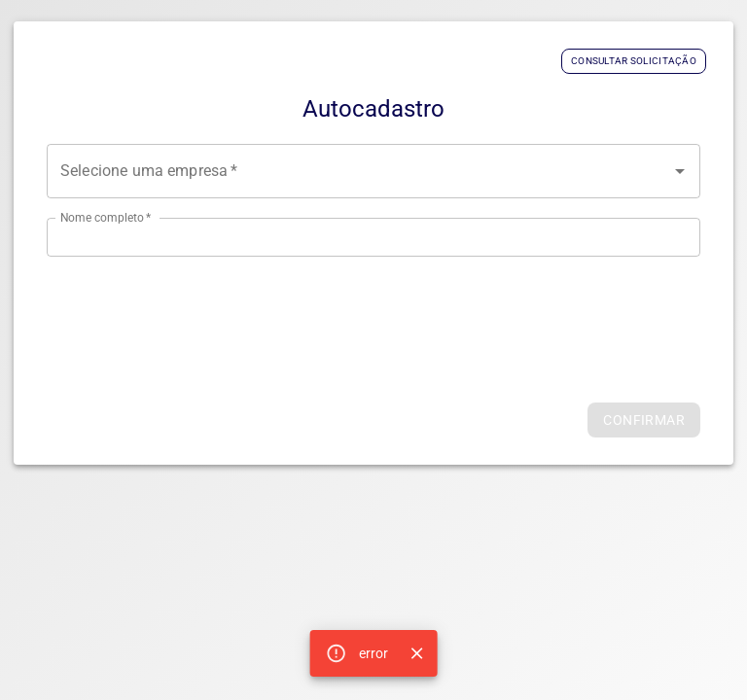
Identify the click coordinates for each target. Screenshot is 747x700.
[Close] (416, 653)
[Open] (680, 171)
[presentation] (373, 314)
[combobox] (373, 171)
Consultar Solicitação (634, 61)
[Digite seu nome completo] (373, 237)
